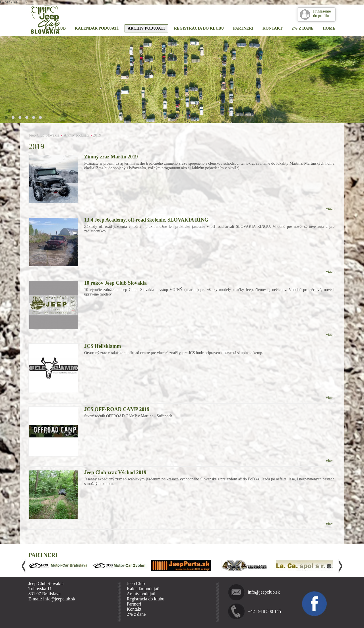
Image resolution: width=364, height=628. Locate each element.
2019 (97, 135)
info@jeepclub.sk (264, 592)
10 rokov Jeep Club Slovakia (115, 283)
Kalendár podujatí (97, 28)
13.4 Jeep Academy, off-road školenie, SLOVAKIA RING (146, 220)
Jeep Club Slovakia (44, 135)
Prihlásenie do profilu (322, 14)
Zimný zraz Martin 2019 (111, 157)
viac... (331, 208)
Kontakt (273, 28)
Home (329, 28)
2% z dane (303, 28)
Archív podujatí (146, 28)
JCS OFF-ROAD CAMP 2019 (117, 409)
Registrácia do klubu (199, 28)
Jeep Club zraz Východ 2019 (115, 472)
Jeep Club (55, 28)
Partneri (243, 28)
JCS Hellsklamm (103, 346)
